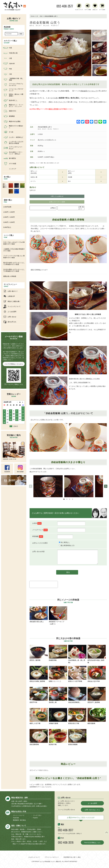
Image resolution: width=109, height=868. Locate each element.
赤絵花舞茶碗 (39, 737)
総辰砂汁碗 (58, 737)
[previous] (31, 486)
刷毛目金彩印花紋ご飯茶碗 (97, 654)
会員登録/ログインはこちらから (41, 787)
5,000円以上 (7, 227)
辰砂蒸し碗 (58, 695)
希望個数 (38, 536)
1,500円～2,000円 (9, 212)
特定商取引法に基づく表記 (72, 857)
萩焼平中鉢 (39, 695)
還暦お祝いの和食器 (10, 276)
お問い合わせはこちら (92, 810)
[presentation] (44, 588)
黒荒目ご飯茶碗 (39, 653)
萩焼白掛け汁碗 (77, 716)
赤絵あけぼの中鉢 (97, 674)
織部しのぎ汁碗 (39, 716)
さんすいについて (34, 857)
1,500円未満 (7, 207)
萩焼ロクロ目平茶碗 (77, 674)
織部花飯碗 (97, 716)
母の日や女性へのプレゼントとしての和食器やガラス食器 (14, 264)
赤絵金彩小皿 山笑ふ (39, 614)
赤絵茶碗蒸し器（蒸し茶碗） (77, 654)
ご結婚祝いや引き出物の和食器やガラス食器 (14, 250)
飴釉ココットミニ (58, 674)
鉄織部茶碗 (58, 653)
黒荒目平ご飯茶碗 (97, 695)
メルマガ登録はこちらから (14, 364)
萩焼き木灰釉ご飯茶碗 (39, 674)
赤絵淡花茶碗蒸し (77, 695)
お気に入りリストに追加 (57, 202)
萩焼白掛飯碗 (77, 737)
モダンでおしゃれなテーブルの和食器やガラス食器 (14, 243)
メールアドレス (40, 530)
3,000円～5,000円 (9, 222)
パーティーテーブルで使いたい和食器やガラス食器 (14, 257)
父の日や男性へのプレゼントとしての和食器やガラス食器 (14, 270)
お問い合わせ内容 (38, 552)
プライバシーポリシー (52, 857)
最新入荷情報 (54, 109)
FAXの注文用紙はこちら (92, 843)
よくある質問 (92, 803)
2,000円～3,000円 (9, 217)
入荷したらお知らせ (57, 196)
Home (33, 16)
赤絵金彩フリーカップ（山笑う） (58, 616)
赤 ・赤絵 (40, 16)
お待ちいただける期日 (40, 543)
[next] (106, 486)
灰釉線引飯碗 (58, 716)
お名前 (37, 523)
